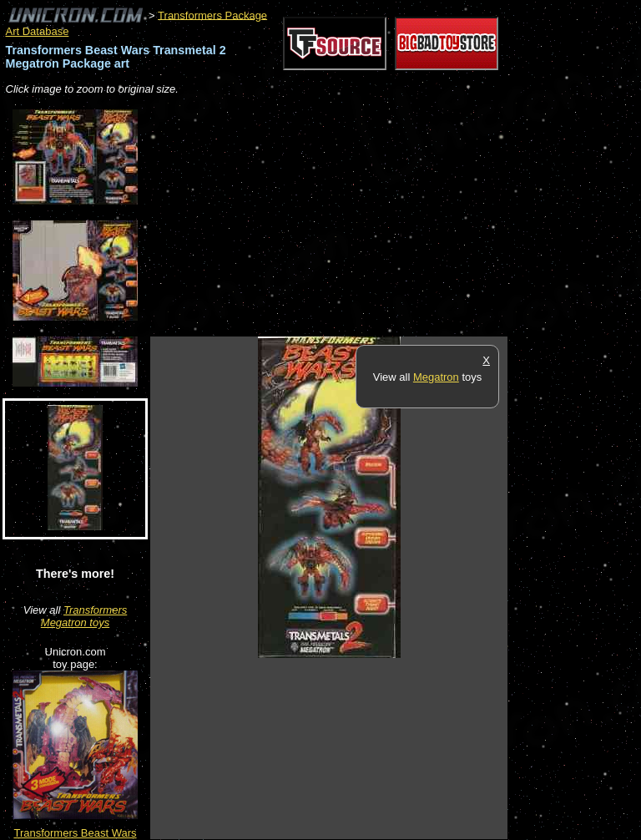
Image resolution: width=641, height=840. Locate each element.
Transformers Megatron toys (84, 616)
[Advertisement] (346, 217)
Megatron (436, 377)
